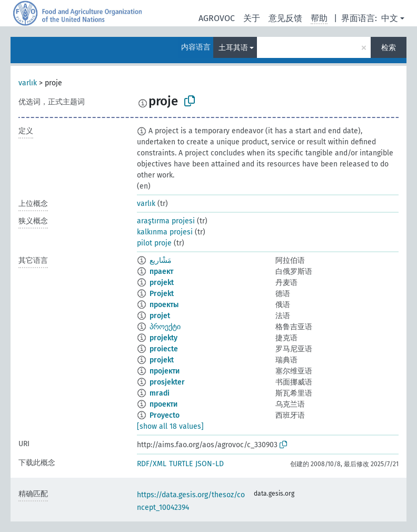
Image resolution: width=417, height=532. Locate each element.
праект (161, 272)
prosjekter (167, 382)
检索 (389, 48)
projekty (163, 338)
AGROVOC (217, 18)
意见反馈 (285, 18)
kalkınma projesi (165, 232)
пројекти (165, 371)
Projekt (162, 294)
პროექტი (165, 327)
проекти (163, 404)
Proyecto (165, 415)
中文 (390, 18)
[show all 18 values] (170, 426)
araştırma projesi (166, 221)
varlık (28, 83)
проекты (164, 305)
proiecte (164, 349)
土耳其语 (233, 48)
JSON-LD (210, 464)
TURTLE (181, 464)
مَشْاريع (161, 260)
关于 (252, 18)
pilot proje (154, 243)
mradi (160, 393)
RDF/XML (152, 464)
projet (160, 316)
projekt (162, 283)
